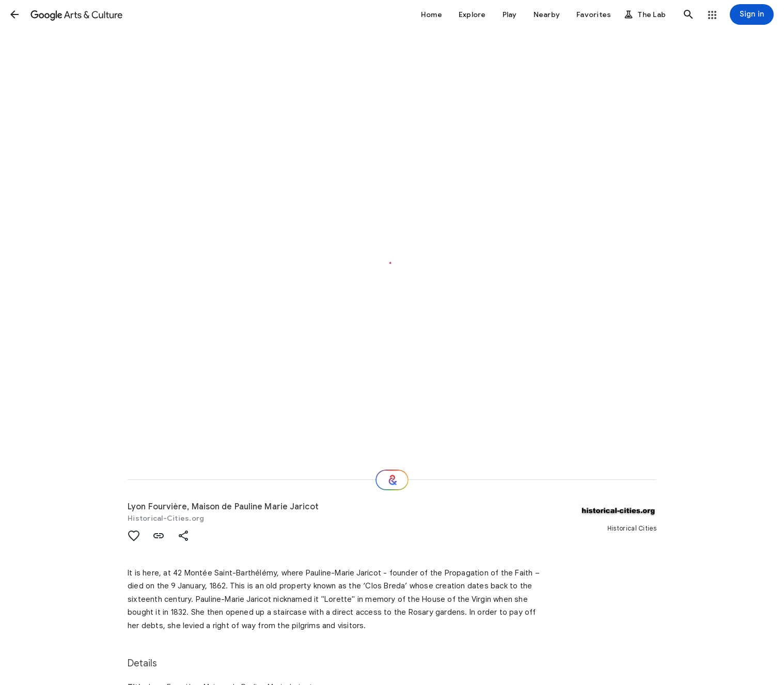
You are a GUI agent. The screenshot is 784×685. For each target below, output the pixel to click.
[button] (14, 14)
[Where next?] (392, 480)
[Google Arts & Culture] (76, 14)
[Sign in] (752, 14)
